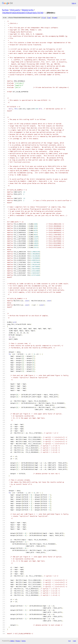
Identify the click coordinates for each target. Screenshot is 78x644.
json (74, 641)
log (49, 18)
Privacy (18, 641)
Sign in (74, 3)
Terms (23, 641)
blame (55, 18)
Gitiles (12, 641)
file (44, 18)
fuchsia (5, 10)
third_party (15, 10)
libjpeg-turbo (28, 10)
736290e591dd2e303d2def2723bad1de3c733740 (23, 13)
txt (69, 641)
